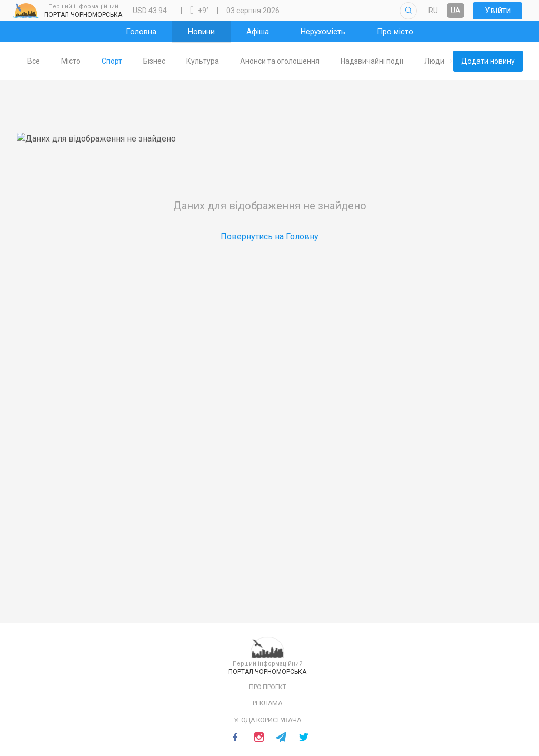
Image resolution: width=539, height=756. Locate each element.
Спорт (129, 61)
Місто (88, 61)
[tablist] (234, 61)
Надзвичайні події (389, 61)
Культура (219, 61)
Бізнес (171, 61)
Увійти (498, 10)
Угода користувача (268, 720)
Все (51, 61)
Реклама (268, 703)
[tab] (51, 61)
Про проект (267, 687)
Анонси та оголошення (297, 61)
